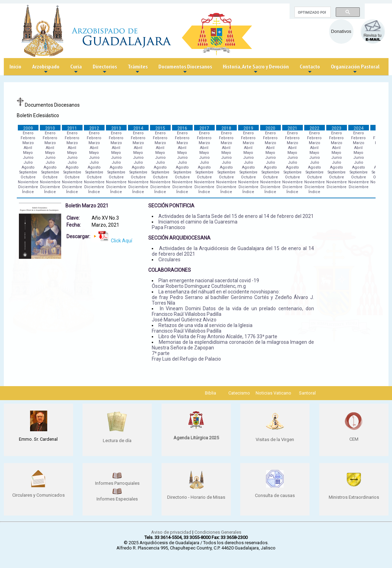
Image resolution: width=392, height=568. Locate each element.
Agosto (28, 167)
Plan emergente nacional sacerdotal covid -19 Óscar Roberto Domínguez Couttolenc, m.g (205, 283)
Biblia (211, 393)
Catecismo (239, 393)
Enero (28, 133)
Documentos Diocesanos (185, 69)
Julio (28, 162)
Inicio (15, 66)
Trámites (138, 69)
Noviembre (28, 182)
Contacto (310, 69)
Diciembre (28, 187)
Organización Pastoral (355, 69)
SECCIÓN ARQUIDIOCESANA (179, 238)
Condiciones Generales (218, 532)
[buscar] (312, 12)
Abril (28, 148)
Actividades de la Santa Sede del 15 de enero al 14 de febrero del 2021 (236, 216)
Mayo (28, 153)
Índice (28, 192)
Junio (28, 158)
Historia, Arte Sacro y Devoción (256, 69)
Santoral (307, 393)
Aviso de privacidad (171, 532)
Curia (76, 69)
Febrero (28, 138)
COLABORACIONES (170, 270)
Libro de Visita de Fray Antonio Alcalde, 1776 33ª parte (218, 336)
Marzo (28, 143)
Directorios (105, 69)
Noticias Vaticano (273, 393)
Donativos (341, 31)
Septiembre (28, 172)
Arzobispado (46, 69)
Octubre (28, 177)
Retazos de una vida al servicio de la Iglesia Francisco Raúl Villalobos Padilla (202, 328)
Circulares (169, 260)
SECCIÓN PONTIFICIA (171, 206)
